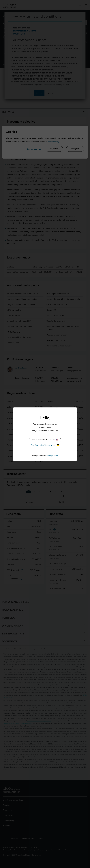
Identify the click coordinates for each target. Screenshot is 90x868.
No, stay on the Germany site (45, 445)
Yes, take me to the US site (45, 440)
